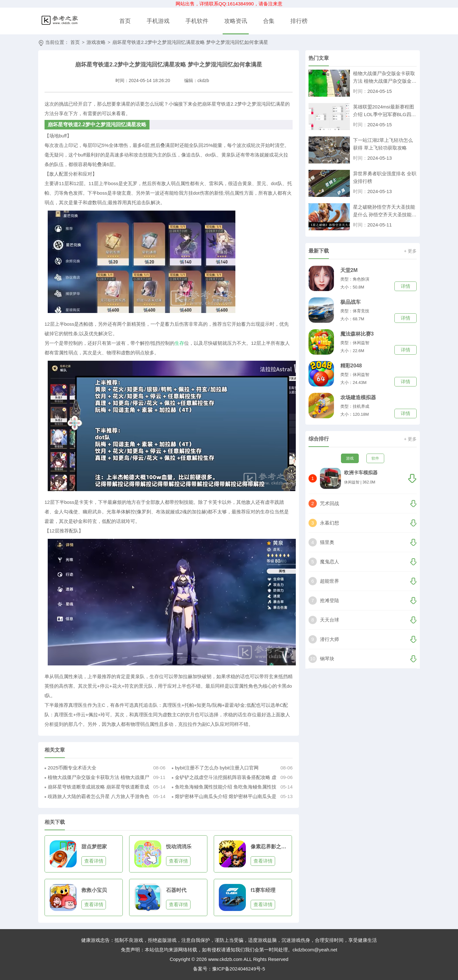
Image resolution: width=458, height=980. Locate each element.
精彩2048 (351, 366)
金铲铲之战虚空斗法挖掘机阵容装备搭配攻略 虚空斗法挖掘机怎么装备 (224, 778)
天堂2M (349, 270)
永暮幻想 (330, 523)
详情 (406, 286)
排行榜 (299, 21)
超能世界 (330, 581)
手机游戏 (158, 21)
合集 (269, 21)
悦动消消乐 (179, 847)
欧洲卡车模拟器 (361, 473)
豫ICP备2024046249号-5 (239, 969)
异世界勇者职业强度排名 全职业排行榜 (385, 177)
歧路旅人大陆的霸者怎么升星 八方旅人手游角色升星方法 (97, 797)
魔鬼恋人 (330, 562)
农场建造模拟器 (358, 397)
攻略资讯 (236, 21)
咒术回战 (330, 503)
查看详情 (94, 861)
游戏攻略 (96, 42)
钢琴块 (327, 659)
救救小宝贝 (94, 890)
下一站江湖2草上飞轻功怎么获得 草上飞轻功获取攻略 (383, 144)
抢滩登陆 (330, 600)
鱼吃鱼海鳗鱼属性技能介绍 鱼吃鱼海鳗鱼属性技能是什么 (224, 788)
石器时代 (176, 890)
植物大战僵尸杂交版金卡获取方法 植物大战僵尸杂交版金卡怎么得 (97, 778)
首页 (125, 21)
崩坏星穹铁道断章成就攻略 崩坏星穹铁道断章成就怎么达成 (97, 788)
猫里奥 (327, 542)
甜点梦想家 (94, 847)
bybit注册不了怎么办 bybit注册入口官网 (217, 768)
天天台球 (330, 620)
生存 (179, 343)
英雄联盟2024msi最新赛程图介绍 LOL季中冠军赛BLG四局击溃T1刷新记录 (385, 111)
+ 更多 (410, 251)
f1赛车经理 (263, 890)
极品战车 (350, 302)
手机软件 (197, 21)
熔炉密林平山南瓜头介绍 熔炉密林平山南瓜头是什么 (224, 797)
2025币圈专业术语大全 (72, 768)
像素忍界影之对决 (271, 847)
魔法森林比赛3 (357, 334)
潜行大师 (330, 639)
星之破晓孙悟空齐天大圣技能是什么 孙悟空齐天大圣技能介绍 (385, 211)
